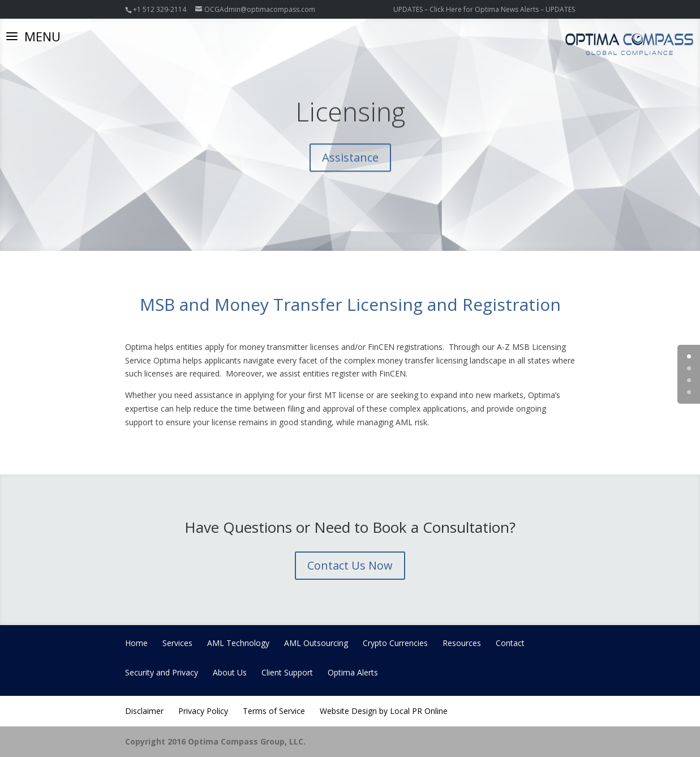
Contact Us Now (350, 565)
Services (177, 643)
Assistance (350, 164)
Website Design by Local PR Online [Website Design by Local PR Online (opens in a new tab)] (384, 711)
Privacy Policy (203, 711)
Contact (510, 643)
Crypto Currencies (395, 643)
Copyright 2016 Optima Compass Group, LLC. (215, 741)
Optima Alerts (353, 672)
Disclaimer (144, 711)
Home (136, 643)
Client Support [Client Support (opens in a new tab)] (287, 672)
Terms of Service (274, 711)
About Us (230, 672)
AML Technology (238, 643)
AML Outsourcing (316, 643)
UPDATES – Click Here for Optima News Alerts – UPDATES (484, 9)
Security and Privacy (162, 672)
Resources (462, 643)
